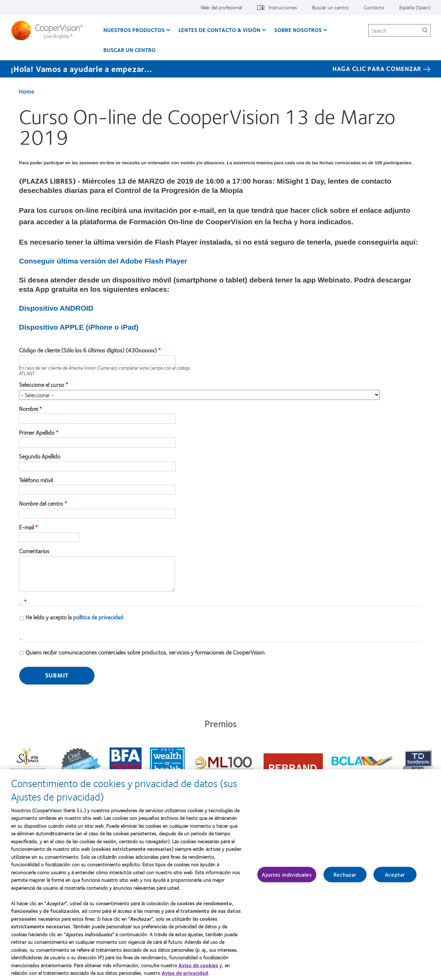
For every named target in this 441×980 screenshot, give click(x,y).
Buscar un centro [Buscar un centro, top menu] (330, 7)
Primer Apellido (37, 433)
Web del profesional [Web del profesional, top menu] (221, 7)
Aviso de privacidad (185, 976)
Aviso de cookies (198, 968)
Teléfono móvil (36, 480)
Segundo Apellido (40, 456)
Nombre (28, 409)
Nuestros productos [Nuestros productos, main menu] (134, 30)
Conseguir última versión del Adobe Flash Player (103, 261)
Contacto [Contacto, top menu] (374, 7)
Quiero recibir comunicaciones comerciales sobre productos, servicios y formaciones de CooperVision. (146, 652)
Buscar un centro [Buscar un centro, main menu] (130, 50)
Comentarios (34, 551)
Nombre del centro (41, 504)
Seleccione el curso (42, 385)
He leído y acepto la (75, 617)
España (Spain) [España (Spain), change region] (415, 7)
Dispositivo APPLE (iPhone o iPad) (79, 327)
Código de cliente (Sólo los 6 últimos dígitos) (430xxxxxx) (88, 350)
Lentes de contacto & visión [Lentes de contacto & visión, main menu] (219, 30)
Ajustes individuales (287, 878)
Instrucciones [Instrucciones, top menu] (283, 7)
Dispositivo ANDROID (56, 308)
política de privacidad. (99, 617)
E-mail (26, 527)
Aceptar (395, 878)
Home (27, 91)
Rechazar (345, 878)
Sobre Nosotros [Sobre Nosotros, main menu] (298, 30)
